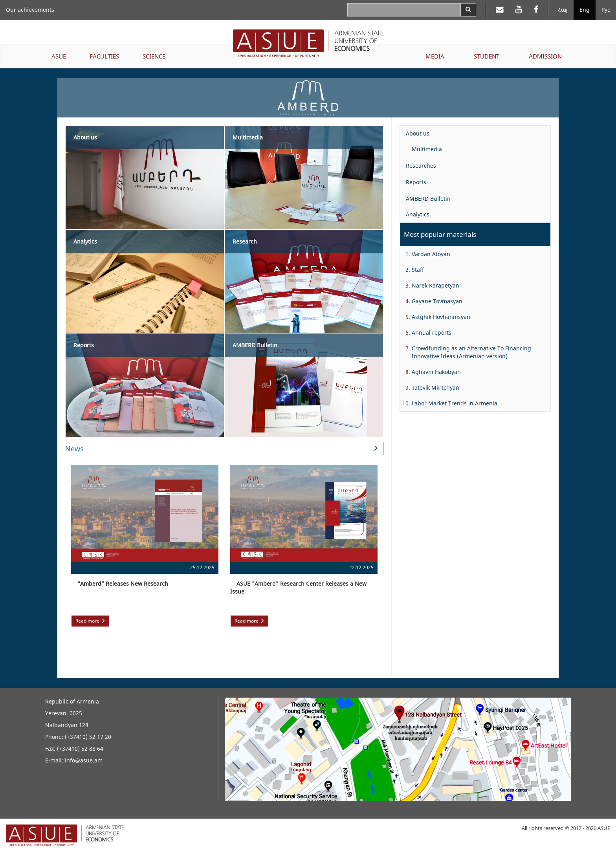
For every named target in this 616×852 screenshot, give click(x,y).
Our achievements (30, 10)
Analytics (418, 214)
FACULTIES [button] (104, 56)
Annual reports (432, 333)
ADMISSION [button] (545, 56)
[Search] (468, 10)
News (74, 449)
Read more (90, 621)
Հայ (563, 10)
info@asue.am (84, 760)
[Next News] (376, 449)
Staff (418, 270)
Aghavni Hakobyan (436, 372)
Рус (606, 10)
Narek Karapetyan (435, 285)
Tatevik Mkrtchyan (435, 388)
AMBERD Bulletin (428, 199)
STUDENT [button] (487, 56)
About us (418, 133)
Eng (585, 10)
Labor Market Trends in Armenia (455, 403)
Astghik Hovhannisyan (441, 317)
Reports (416, 182)
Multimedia (427, 149)
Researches (421, 166)
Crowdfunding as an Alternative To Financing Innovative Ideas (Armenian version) (471, 352)
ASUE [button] (59, 56)
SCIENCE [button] (154, 56)
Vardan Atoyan (431, 254)
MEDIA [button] (435, 56)
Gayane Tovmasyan (437, 301)
